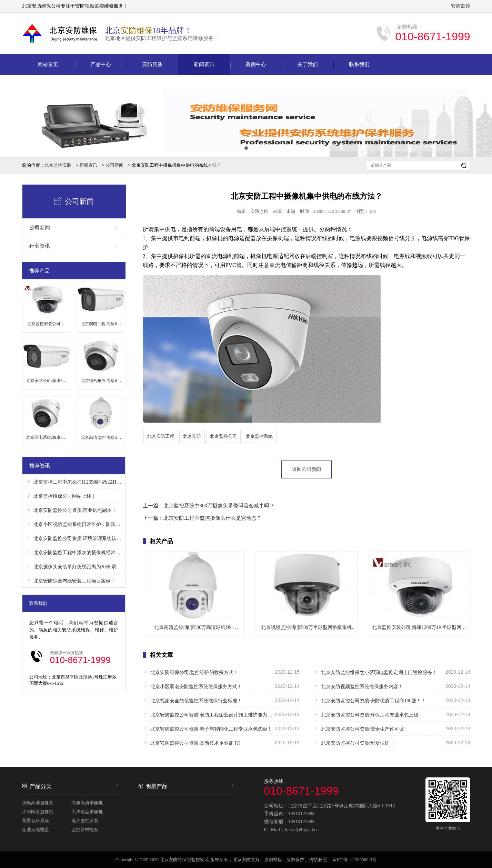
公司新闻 (114, 165)
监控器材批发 (85, 830)
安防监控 (461, 6)
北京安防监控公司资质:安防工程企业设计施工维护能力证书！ (221, 714)
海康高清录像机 (87, 803)
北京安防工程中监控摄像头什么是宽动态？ (213, 518)
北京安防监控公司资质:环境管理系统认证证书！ (74, 538)
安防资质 (152, 64)
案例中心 (256, 64)
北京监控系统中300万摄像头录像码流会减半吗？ (219, 506)
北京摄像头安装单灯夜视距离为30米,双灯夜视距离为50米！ (74, 566)
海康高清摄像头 (38, 803)
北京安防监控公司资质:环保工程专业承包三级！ (392, 714)
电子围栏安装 (85, 821)
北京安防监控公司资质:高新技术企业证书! (221, 743)
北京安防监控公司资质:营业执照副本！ (71, 510)
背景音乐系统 (36, 821)
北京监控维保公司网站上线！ (61, 496)
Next (483, 116)
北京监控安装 (58, 165)
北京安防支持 (246, 860)
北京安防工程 (161, 436)
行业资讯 (74, 246)
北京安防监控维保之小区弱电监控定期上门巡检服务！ (392, 672)
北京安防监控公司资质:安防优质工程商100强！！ (392, 700)
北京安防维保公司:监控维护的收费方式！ (221, 672)
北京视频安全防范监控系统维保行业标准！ (221, 700)
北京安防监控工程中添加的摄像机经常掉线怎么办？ (74, 552)
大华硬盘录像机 (87, 812)
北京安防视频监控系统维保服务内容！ (392, 686)
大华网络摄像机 (38, 812)
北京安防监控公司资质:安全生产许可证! (392, 728)
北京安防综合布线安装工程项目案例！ (71, 581)
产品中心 (101, 64)
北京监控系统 (259, 436)
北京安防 (192, 436)
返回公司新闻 (307, 469)
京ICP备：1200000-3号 (355, 860)
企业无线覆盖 (36, 830)
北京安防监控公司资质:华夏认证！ (392, 743)
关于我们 (308, 64)
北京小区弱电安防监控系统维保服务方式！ (221, 686)
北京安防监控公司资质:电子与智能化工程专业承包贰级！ (221, 728)
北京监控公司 (223, 436)
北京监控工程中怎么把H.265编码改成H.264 (74, 482)
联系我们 (359, 64)
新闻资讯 (204, 64)
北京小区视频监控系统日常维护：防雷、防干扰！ (74, 524)
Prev (9, 116)
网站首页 (48, 64)
